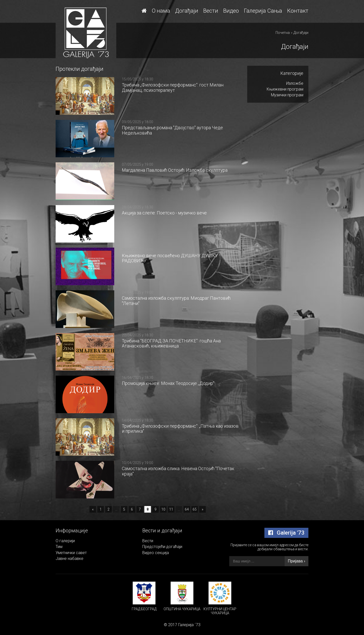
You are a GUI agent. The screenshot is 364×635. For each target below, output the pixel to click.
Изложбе (295, 83)
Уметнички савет (71, 553)
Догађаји (187, 11)
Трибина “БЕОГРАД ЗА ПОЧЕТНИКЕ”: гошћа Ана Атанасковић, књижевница (171, 343)
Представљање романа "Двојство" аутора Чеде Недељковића (172, 130)
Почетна (283, 33)
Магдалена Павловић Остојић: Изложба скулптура (175, 170)
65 (195, 509)
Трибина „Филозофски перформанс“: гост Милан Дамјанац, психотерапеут (173, 87)
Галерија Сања (263, 11)
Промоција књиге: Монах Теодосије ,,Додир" (168, 383)
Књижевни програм (285, 89)
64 (187, 509)
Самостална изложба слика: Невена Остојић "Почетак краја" (178, 471)
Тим (59, 547)
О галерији (65, 541)
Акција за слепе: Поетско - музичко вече (164, 213)
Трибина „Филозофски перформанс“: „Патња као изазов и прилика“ (180, 429)
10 (163, 509)
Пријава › (297, 561)
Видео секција (156, 553)
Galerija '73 (286, 533)
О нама (161, 11)
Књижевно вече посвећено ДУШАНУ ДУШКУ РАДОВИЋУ (170, 258)
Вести (211, 11)
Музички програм (287, 95)
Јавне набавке (70, 559)
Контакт (298, 11)
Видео (231, 11)
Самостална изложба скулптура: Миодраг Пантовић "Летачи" (176, 301)
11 (171, 509)
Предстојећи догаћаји (162, 547)
